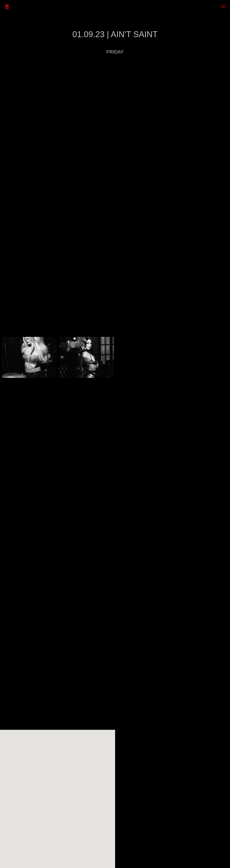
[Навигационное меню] (223, 7)
